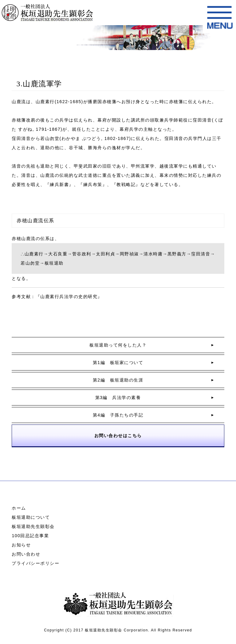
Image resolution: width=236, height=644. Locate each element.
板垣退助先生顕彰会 (33, 526)
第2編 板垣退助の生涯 (118, 380)
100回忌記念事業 (30, 536)
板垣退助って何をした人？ (118, 345)
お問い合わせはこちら (118, 436)
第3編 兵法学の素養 (118, 398)
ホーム (19, 508)
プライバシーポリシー (35, 563)
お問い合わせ (26, 554)
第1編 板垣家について (118, 363)
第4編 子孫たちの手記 (118, 415)
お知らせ (21, 545)
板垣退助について (31, 517)
